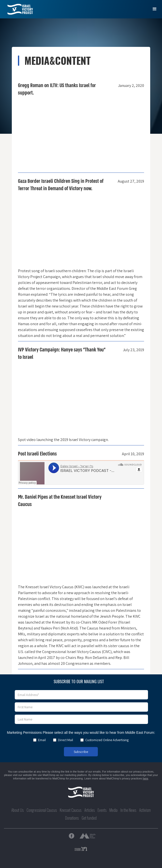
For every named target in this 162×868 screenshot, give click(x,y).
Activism (145, 810)
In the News (128, 810)
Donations (72, 818)
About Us (17, 810)
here (146, 778)
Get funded (89, 818)
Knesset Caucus (71, 810)
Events (102, 810)
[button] (155, 9)
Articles (89, 810)
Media (113, 810)
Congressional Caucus (42, 810)
